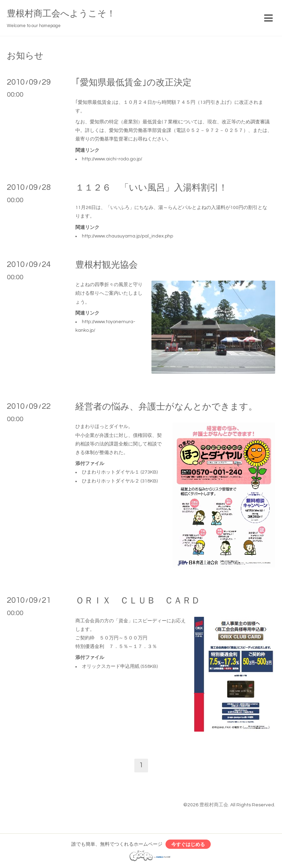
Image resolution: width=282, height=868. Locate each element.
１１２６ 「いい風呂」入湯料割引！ (151, 188)
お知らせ (25, 56)
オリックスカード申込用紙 (111, 667)
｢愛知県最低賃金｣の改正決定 (133, 83)
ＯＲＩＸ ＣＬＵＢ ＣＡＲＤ (138, 601)
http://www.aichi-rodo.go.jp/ (112, 159)
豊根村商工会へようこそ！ (61, 14)
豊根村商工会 (214, 805)
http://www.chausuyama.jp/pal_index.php (127, 236)
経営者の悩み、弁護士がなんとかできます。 (166, 407)
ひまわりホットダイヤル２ (111, 481)
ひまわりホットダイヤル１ (111, 472)
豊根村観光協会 (107, 265)
